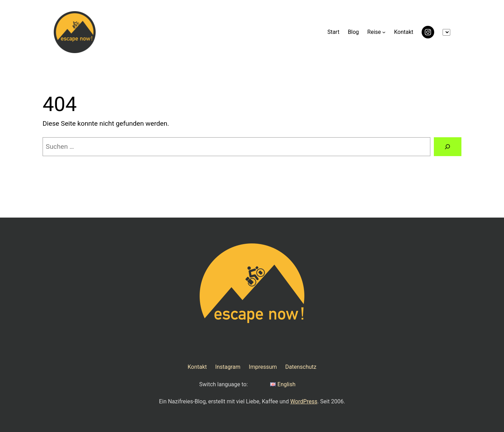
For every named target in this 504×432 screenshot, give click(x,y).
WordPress (304, 401)
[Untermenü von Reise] (384, 32)
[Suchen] (448, 147)
